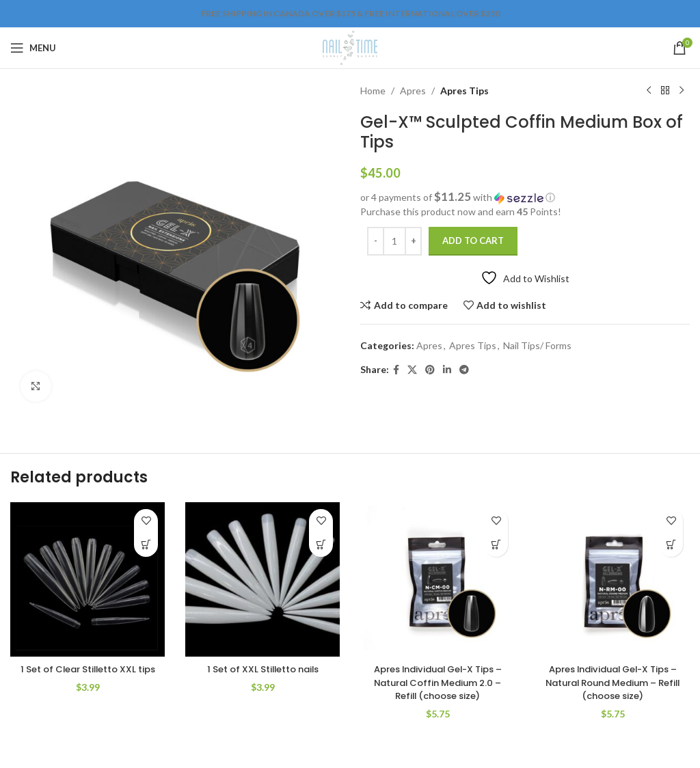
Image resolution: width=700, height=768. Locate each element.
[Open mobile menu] (33, 48)
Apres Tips (465, 91)
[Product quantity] (394, 241)
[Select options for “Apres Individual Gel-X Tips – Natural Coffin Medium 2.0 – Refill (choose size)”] (496, 545)
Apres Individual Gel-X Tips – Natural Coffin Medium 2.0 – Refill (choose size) (438, 682)
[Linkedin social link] (447, 370)
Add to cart (473, 241)
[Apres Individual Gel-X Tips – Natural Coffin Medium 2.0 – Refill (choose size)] (437, 579)
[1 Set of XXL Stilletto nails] (262, 579)
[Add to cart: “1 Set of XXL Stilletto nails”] (321, 545)
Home (373, 91)
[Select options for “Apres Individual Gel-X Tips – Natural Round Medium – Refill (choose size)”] (671, 545)
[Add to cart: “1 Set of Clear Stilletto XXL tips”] (146, 545)
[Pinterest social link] (430, 370)
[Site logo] (350, 47)
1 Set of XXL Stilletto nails (262, 669)
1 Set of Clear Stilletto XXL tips (87, 676)
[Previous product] (649, 91)
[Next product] (682, 91)
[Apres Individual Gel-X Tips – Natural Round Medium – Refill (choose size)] (612, 579)
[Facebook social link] (396, 370)
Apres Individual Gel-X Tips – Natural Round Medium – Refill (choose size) (613, 682)
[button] (525, 197)
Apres (413, 91)
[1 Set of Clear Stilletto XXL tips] (87, 579)
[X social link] (412, 370)
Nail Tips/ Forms (537, 345)
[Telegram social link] (464, 370)
